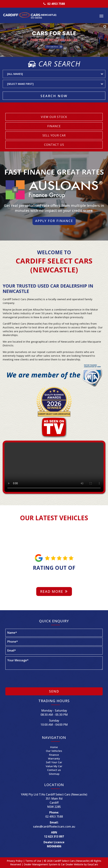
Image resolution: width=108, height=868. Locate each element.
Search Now (54, 96)
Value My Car (54, 766)
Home (54, 747)
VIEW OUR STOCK (54, 117)
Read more (54, 591)
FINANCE (54, 126)
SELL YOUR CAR (54, 135)
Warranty (54, 758)
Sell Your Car (54, 762)
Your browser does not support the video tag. (54, 467)
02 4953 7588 (56, 4)
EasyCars (93, 864)
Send (54, 691)
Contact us (54, 770)
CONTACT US (54, 145)
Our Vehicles (54, 751)
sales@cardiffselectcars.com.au (54, 826)
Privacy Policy (15, 861)
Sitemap (54, 774)
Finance (54, 755)
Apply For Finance (54, 221)
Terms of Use (34, 861)
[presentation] (32, 679)
